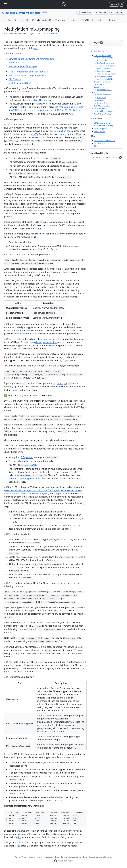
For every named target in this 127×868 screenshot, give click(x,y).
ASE (96, 92)
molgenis (11, 13)
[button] (121, 157)
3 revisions (54, 33)
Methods (101, 100)
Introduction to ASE (105, 95)
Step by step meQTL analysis (23, 66)
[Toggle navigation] (5, 4)
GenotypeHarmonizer (46, 342)
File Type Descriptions (105, 63)
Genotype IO (99, 87)
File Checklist (15, 79)
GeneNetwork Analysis (103, 114)
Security (32, 857)
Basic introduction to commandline (105, 59)
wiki (36, 48)
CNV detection (99, 143)
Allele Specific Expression (107, 74)
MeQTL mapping (100, 129)
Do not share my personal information (97, 857)
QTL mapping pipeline (102, 55)
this (19, 837)
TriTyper (67, 330)
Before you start (17, 63)
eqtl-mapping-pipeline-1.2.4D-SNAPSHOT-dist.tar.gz (56, 110)
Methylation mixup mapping (105, 140)
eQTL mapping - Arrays (103, 123)
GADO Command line (102, 106)
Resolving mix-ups (104, 71)
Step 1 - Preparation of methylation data (28, 72)
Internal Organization (105, 103)
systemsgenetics (30, 13)
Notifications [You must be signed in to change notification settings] (85, 13)
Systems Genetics (97, 51)
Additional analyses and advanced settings (106, 67)
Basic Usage (102, 97)
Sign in (114, 4)
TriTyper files (27, 457)
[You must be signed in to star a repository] (117, 13)
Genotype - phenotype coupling (24, 479)
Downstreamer (100, 109)
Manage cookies (75, 857)
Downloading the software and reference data (31, 59)
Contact (64, 857)
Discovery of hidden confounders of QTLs (105, 78)
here (71, 114)
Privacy (25, 857)
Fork (101, 13)
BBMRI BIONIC (100, 131)
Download (101, 84)
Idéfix (96, 146)
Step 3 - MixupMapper (20, 83)
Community (49, 857)
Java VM (35, 134)
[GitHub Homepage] (56, 861)
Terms (17, 857)
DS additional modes (105, 111)
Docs (57, 857)
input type (62, 383)
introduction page (63, 131)
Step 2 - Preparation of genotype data (27, 75)
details (15, 390)
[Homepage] (64, 4)
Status (40, 857)
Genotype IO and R (104, 89)
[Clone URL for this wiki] (104, 157)
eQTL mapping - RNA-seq (104, 126)
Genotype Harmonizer (40, 100)
